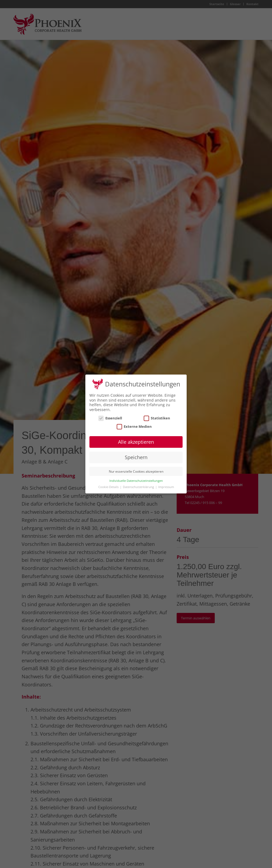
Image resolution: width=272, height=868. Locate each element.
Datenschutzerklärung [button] (139, 484)
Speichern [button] (136, 454)
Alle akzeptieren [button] (136, 439)
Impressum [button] (166, 484)
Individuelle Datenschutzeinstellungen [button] (136, 478)
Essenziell (110, 415)
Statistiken (157, 415)
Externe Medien (134, 424)
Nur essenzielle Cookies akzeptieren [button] (136, 468)
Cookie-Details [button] (109, 484)
